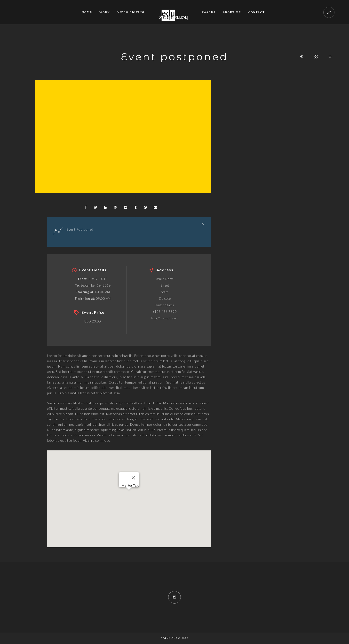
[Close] (133, 478)
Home (87, 12)
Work (105, 12)
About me (232, 12)
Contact (257, 12)
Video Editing (131, 12)
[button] (129, 494)
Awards (208, 12)
